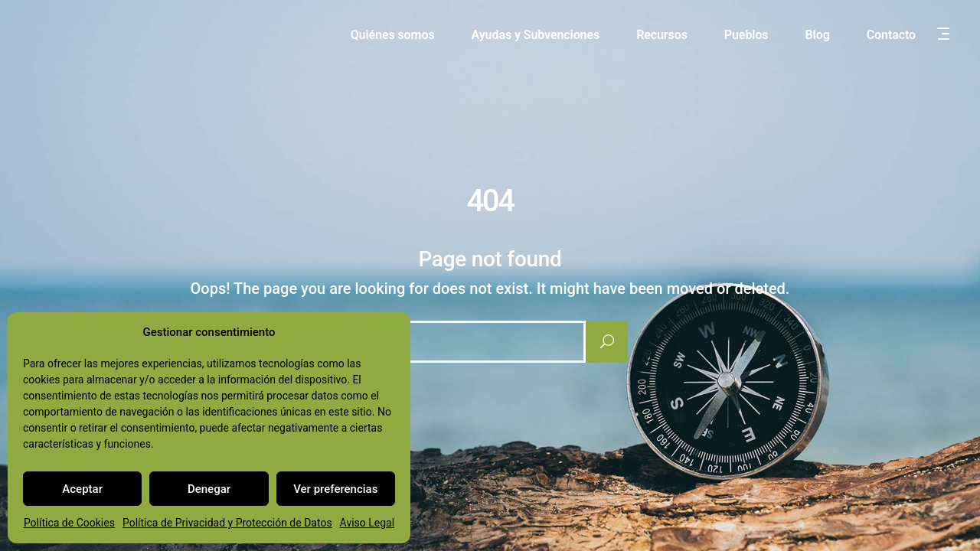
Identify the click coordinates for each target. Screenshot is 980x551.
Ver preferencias (335, 489)
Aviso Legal (367, 523)
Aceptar (82, 489)
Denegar (209, 489)
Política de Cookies (69, 523)
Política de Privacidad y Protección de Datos (227, 523)
